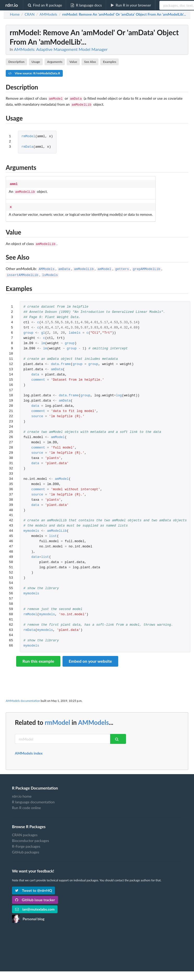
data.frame (61, 360)
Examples (109, 62)
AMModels (47, 266)
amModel (104, 266)
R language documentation (33, 798)
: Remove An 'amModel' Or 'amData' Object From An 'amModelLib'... (124, 14)
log (119, 392)
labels (75, 329)
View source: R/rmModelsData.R (34, 73)
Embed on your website (90, 657)
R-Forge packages (26, 842)
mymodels (31, 527)
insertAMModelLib (23, 271)
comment (38, 376)
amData (64, 266)
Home (15, 14)
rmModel (28, 136)
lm (43, 339)
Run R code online (26, 803)
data (35, 371)
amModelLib (84, 266)
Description (16, 62)
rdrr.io (11, 5)
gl (43, 329)
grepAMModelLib (147, 266)
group (28, 329)
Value (73, 62)
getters (122, 266)
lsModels (50, 271)
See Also (90, 62)
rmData (27, 146)
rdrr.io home (22, 792)
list (53, 532)
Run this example (38, 657)
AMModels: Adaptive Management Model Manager (61, 49)
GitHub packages (26, 848)
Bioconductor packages (30, 836)
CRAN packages (25, 831)
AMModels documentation (23, 697)
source (37, 412)
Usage (36, 62)
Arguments (55, 62)
